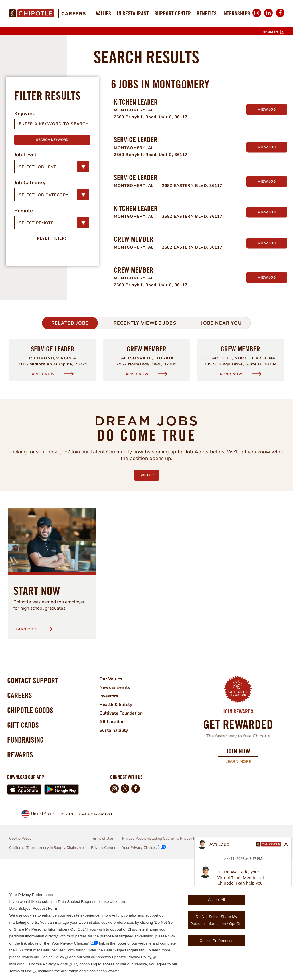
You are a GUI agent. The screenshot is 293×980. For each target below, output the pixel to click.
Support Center (173, 13)
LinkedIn (268, 17)
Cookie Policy (52, 957)
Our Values (114, 791)
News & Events (119, 799)
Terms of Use (21, 971)
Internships (236, 13)
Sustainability (117, 842)
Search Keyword (52, 251)
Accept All (216, 900)
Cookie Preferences (216, 941)
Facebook (280, 17)
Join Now (238, 863)
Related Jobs (70, 435)
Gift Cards (24, 842)
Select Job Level (39, 278)
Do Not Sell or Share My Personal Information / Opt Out (216, 920)
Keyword (25, 225)
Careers (74, 14)
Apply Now (44, 486)
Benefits (207, 13)
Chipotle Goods (32, 826)
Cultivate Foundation (124, 825)
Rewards (21, 874)
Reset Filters (52, 350)
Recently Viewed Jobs (145, 435)
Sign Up (150, 585)
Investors (112, 808)
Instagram (257, 17)
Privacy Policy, (140, 957)
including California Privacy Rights (38, 964)
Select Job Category (44, 306)
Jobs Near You (221, 435)
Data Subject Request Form (33, 908)
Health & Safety (119, 816)
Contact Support (34, 793)
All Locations (116, 833)
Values (103, 13)
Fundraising (27, 858)
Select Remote (36, 334)
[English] (274, 32)
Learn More (234, 873)
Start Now (37, 702)
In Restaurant (133, 13)
